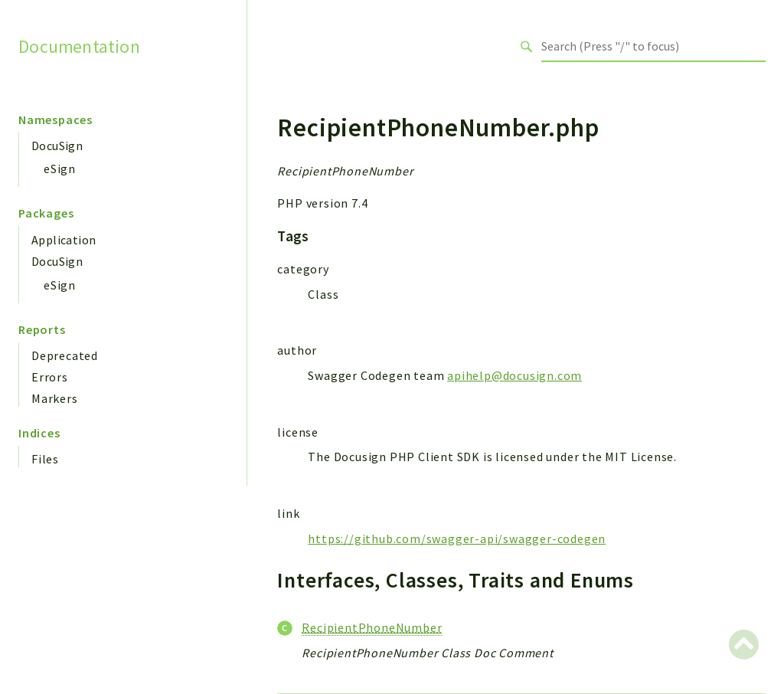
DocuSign (57, 146)
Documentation (79, 46)
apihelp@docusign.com (514, 375)
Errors (50, 377)
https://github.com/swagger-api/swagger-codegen (457, 539)
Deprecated (65, 355)
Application (64, 240)
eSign (60, 169)
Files (45, 459)
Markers (55, 398)
